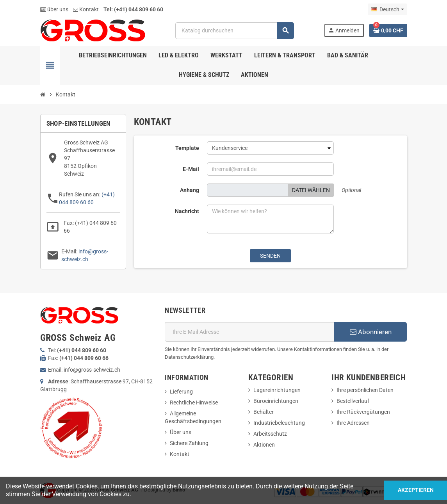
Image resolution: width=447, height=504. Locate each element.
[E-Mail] (249, 332)
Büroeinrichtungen (276, 401)
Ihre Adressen (353, 423)
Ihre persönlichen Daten (365, 390)
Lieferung (181, 392)
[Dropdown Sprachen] (387, 9)
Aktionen (264, 445)
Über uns (181, 432)
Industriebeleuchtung (279, 423)
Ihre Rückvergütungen (363, 412)
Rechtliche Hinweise (194, 402)
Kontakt (86, 9)
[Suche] (234, 31)
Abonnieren (371, 332)
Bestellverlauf (353, 401)
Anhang (190, 190)
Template (187, 148)
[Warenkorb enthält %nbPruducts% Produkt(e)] (388, 30)
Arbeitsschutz (270, 434)
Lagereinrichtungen (277, 390)
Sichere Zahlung (189, 443)
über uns (54, 9)
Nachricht (187, 211)
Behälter (264, 412)
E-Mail (191, 169)
